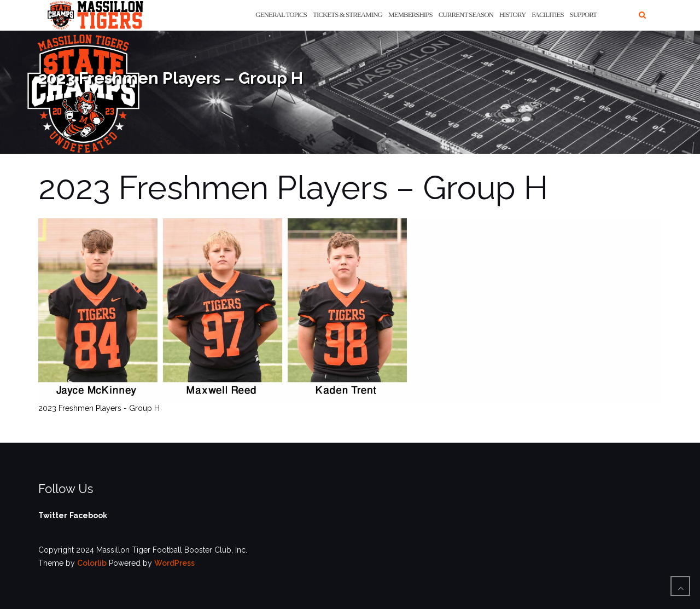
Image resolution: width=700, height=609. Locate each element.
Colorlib (92, 563)
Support (583, 14)
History (512, 14)
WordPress (174, 563)
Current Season (466, 14)
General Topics (281, 14)
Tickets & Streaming (348, 14)
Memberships (410, 14)
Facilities (547, 14)
